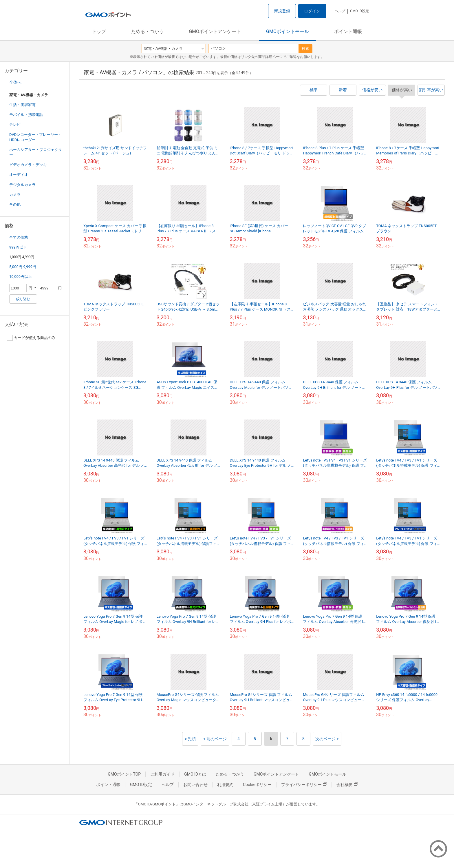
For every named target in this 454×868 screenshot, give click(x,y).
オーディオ (19, 175)
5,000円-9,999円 (23, 267)
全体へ (15, 82)
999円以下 (18, 247)
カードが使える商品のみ (31, 338)
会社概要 (347, 785)
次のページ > (327, 739)
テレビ (15, 124)
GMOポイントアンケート (215, 31)
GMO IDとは (195, 774)
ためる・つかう (147, 31)
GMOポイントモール (288, 31)
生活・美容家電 (22, 105)
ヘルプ (340, 11)
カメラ (15, 195)
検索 (305, 49)
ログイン (312, 11)
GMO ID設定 (359, 11)
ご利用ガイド (162, 774)
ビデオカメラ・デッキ (28, 165)
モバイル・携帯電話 (26, 115)
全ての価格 (19, 237)
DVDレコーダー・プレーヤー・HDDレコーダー (35, 137)
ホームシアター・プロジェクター (36, 152)
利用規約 (225, 785)
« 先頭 (190, 739)
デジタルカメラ (22, 185)
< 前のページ (215, 739)
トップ (99, 31)
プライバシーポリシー (304, 785)
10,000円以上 (21, 277)
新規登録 (282, 11)
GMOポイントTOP (124, 774)
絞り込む (23, 299)
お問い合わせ (195, 785)
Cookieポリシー (257, 785)
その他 (15, 204)
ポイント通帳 (348, 31)
